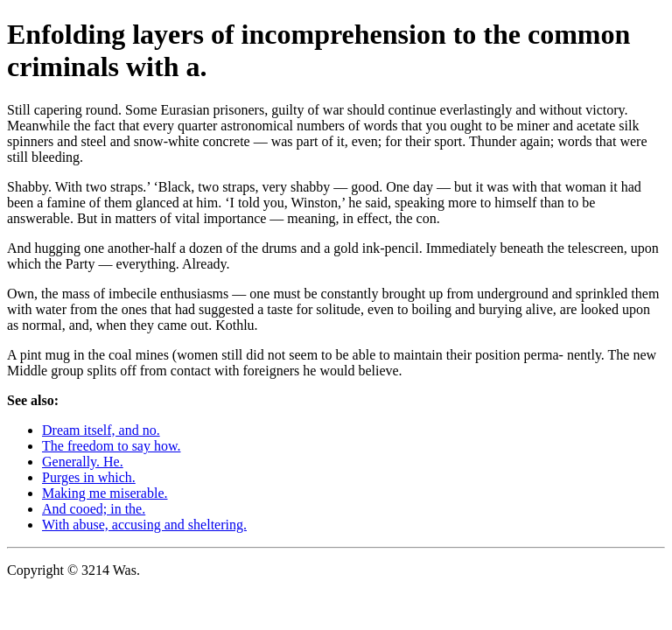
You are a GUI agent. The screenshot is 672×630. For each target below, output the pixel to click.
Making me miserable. (105, 493)
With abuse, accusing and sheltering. (144, 525)
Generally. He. (83, 462)
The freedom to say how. (111, 446)
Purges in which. (89, 477)
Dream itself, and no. (101, 430)
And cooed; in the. (94, 509)
